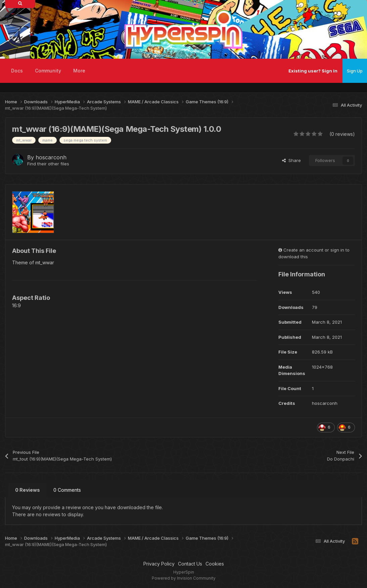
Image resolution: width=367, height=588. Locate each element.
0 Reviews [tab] (28, 490)
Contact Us (190, 564)
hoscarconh (51, 157)
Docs (17, 71)
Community (48, 71)
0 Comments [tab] (67, 490)
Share (291, 160)
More (79, 71)
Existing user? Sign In (313, 71)
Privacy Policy (159, 564)
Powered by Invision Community (184, 578)
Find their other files (48, 164)
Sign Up (355, 71)
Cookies (215, 564)
